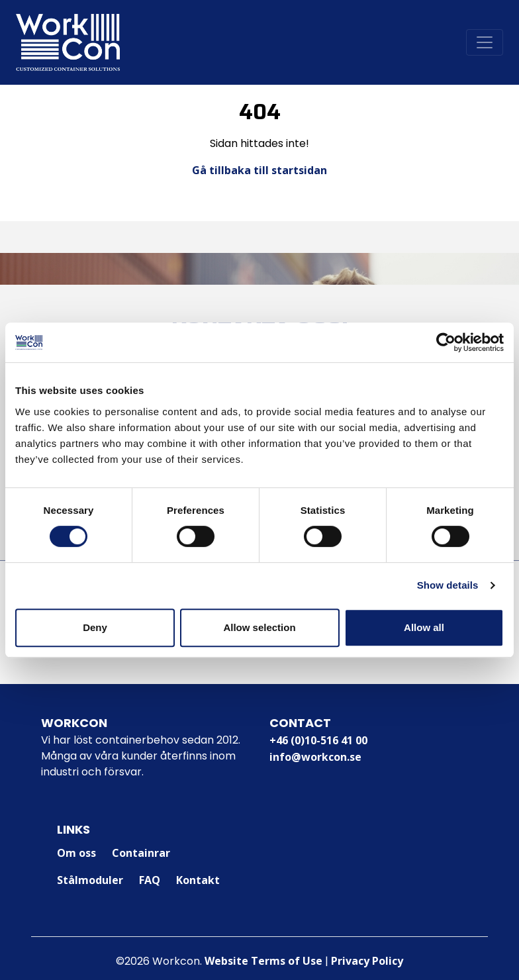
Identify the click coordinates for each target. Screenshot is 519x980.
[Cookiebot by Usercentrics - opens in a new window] (446, 342)
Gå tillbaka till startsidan (259, 170)
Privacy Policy (367, 961)
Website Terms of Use (263, 961)
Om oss (76, 853)
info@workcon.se (315, 757)
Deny (95, 627)
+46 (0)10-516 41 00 (318, 740)
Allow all (424, 627)
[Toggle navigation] (485, 42)
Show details (448, 585)
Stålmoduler (90, 880)
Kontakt (198, 880)
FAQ (150, 880)
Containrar (141, 853)
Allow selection (259, 627)
